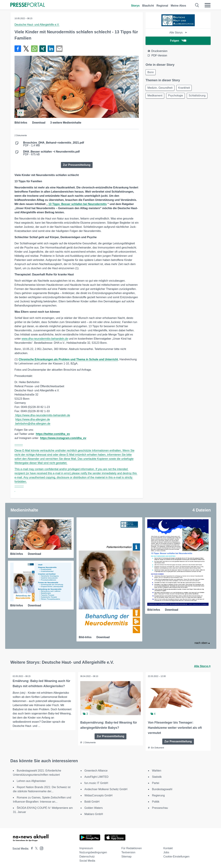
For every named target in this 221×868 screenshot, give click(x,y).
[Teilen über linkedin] (51, 49)
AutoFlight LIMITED (97, 776)
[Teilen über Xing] (43, 49)
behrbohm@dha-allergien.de (33, 424)
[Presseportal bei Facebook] (31, 848)
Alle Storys (178, 33)
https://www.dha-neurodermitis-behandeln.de (43, 415)
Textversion (128, 851)
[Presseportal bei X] (35, 848)
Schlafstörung (156, 105)
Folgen (178, 41)
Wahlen (157, 770)
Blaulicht (148, 6)
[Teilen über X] (26, 49)
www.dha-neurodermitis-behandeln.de (45, 339)
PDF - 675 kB (51, 153)
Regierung (158, 794)
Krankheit (185, 88)
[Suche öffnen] (197, 5)
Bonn (151, 72)
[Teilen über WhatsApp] (34, 49)
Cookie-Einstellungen (176, 855)
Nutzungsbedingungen (93, 851)
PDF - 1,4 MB (54, 144)
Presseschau (160, 807)
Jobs (166, 851)
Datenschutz (87, 855)
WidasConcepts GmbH (99, 794)
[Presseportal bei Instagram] (40, 847)
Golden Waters (94, 807)
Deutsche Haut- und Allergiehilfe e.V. (37, 25)
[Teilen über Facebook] (18, 49)
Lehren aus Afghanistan (31, 780)
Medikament (155, 97)
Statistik (157, 776)
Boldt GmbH (92, 801)
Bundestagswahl (162, 788)
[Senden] (59, 49)
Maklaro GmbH (94, 813)
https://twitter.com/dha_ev (53, 434)
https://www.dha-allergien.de (33, 419)
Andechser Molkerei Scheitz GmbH (106, 788)
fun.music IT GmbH (96, 782)
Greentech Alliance (96, 770)
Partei (156, 782)
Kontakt (168, 847)
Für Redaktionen (132, 847)
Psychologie (177, 97)
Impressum (86, 847)
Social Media (87, 860)
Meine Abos (178, 6)
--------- (19, 444)
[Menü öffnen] (208, 5)
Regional (162, 6)
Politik (156, 801)
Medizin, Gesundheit (160, 88)
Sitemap (126, 855)
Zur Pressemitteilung (77, 165)
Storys (135, 6)
